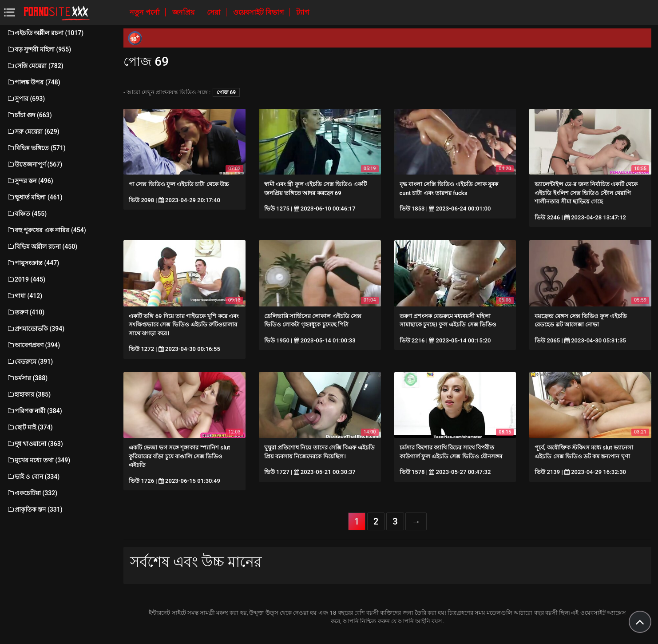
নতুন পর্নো (146, 12)
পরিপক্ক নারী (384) (34, 411)
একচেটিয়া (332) (32, 493)
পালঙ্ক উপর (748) (34, 82)
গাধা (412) (24, 296)
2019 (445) (26, 279)
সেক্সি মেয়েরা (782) (35, 66)
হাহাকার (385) (29, 394)
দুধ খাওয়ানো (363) (35, 444)
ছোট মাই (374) (30, 427)
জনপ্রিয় (184, 12)
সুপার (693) (26, 99)
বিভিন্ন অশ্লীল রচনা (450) (42, 246)
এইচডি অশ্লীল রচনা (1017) (45, 33)
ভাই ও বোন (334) (33, 477)
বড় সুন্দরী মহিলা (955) (39, 49)
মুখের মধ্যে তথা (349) (38, 460)
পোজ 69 (226, 92)
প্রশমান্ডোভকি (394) (36, 329)
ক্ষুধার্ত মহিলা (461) (35, 197)
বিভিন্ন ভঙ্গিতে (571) (36, 148)
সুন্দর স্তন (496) (30, 181)
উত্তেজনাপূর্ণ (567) (34, 164)
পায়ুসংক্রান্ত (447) (33, 263)
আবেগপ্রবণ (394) (33, 345)
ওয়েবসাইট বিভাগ (259, 12)
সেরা (215, 12)
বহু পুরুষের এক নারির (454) (46, 230)
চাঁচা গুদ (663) (29, 115)
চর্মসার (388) (27, 378)
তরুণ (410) (26, 312)
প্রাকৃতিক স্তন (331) (35, 509)
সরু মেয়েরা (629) (33, 131)
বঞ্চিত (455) (27, 214)
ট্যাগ (303, 12)
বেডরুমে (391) (30, 362)
